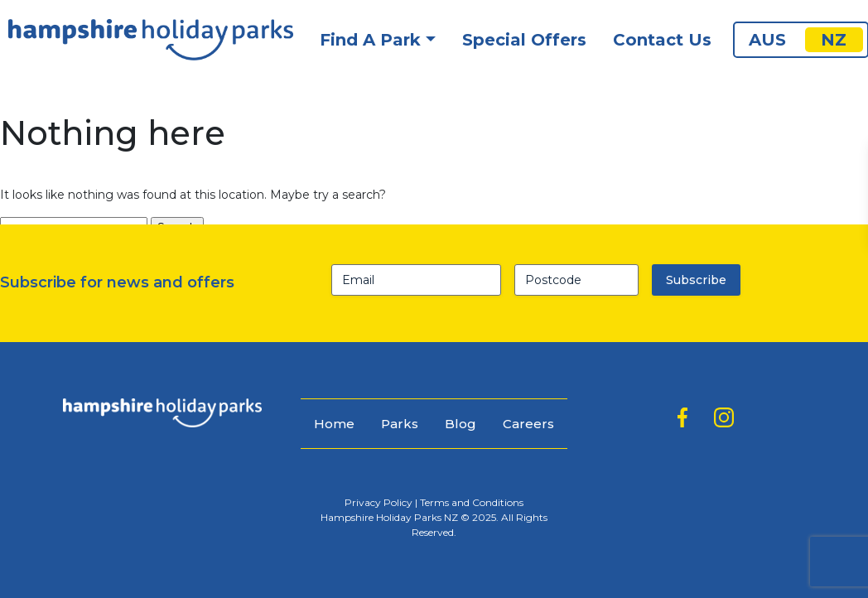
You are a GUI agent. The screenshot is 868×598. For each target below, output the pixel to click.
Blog (461, 424)
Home (334, 424)
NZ (834, 40)
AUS (767, 40)
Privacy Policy (379, 502)
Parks (400, 424)
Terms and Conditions (472, 502)
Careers (528, 424)
